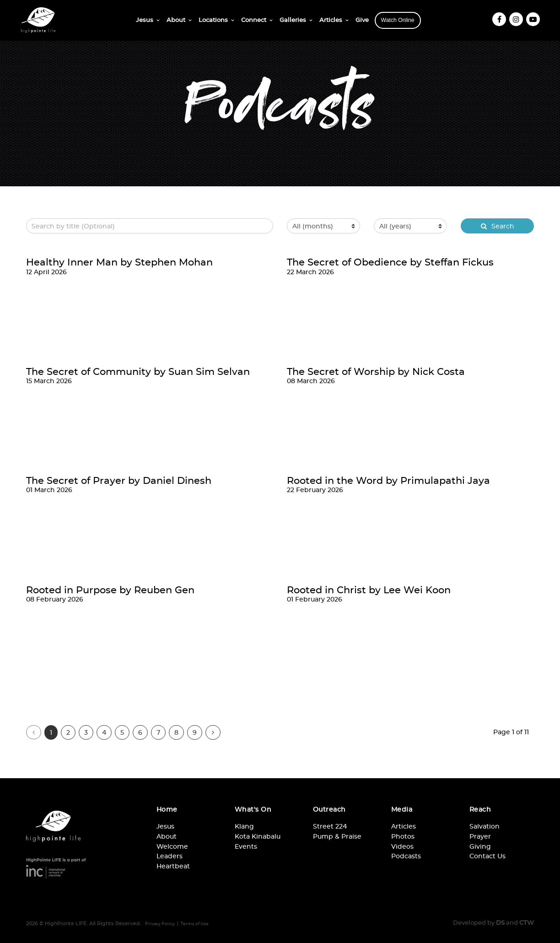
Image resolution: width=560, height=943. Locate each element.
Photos (403, 836)
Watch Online (398, 20)
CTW (527, 922)
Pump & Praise (337, 836)
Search (498, 226)
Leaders (170, 856)
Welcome (172, 846)
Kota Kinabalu (258, 836)
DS (500, 922)
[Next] (213, 732)
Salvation (485, 826)
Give (362, 20)
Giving (480, 846)
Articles (331, 20)
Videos (402, 846)
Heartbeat (173, 866)
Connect (254, 20)
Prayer (480, 836)
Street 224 (330, 826)
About (176, 20)
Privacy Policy (160, 924)
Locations (213, 20)
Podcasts (406, 856)
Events (246, 846)
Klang (244, 826)
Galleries (293, 20)
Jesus (145, 20)
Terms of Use (195, 924)
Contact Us (487, 856)
